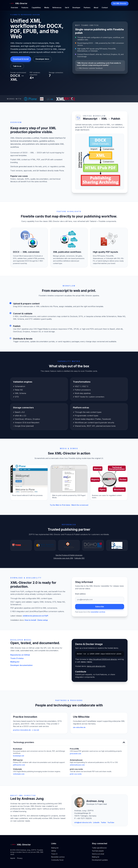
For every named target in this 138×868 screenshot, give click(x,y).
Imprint (13, 858)
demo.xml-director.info (96, 666)
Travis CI (54, 854)
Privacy (20, 858)
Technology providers (69, 742)
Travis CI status (17, 658)
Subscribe (100, 607)
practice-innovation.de (22, 730)
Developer (76, 8)
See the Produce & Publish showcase (69, 555)
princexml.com (75, 754)
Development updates (100, 860)
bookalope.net (19, 756)
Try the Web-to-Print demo (60, 505)
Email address (80, 594)
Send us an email (98, 854)
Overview (14, 8)
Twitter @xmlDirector (99, 848)
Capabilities (36, 8)
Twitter (103, 822)
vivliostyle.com (19, 774)
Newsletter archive (58, 857)
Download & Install (21, 59)
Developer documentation (21, 665)
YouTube (111, 822)
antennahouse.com (77, 765)
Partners (87, 8)
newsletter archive (98, 612)
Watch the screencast (80, 505)
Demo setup (43, 620)
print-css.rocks (76, 774)
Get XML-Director (120, 3)
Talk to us (17, 66)
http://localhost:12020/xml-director (103, 659)
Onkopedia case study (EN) (63, 558)
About (96, 8)
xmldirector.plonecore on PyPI (35, 616)
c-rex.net (35, 730)
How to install (30, 620)
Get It (67, 8)
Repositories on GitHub (20, 655)
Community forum (57, 860)
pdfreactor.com (19, 765)
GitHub (54, 851)
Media (47, 8)
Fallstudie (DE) (80, 558)
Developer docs (42, 59)
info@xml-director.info (83, 822)
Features (25, 8)
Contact (105, 8)
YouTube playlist (98, 851)
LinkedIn (96, 822)
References (57, 8)
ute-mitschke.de (79, 727)
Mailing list (15, 662)
